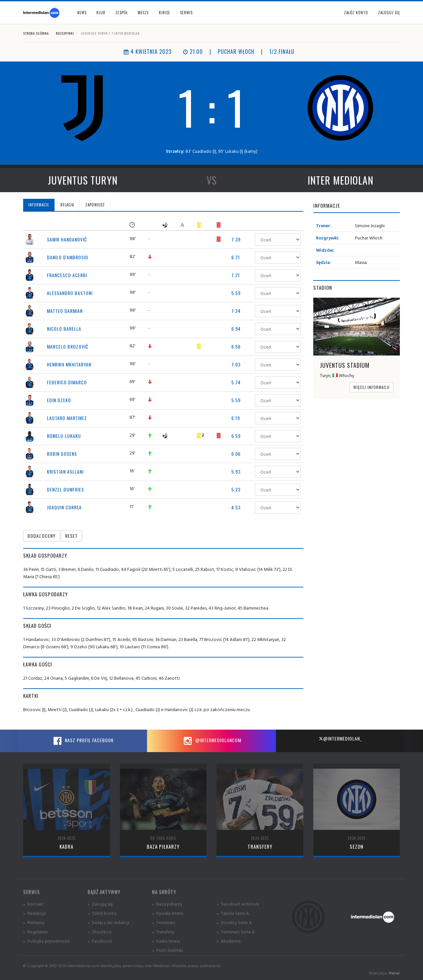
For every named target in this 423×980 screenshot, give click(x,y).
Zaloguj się (389, 13)
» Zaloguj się (100, 904)
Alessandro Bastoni (70, 293)
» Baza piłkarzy (167, 904)
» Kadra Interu (166, 941)
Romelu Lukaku (64, 436)
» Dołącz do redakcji (108, 922)
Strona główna (36, 33)
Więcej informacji (371, 387)
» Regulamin (36, 932)
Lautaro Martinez (67, 418)
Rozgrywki (65, 33)
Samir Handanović (67, 239)
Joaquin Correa (64, 507)
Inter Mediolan (341, 180)
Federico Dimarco (67, 382)
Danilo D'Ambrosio (68, 257)
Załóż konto (356, 13)
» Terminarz (164, 922)
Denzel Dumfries (65, 489)
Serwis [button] (186, 13)
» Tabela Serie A (233, 913)
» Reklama (34, 922)
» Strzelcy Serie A (234, 922)
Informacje (39, 205)
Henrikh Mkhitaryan (69, 364)
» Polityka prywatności (46, 941)
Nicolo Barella (64, 329)
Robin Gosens (62, 454)
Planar (394, 973)
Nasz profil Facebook (83, 741)
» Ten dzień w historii (238, 904)
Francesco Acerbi (67, 275)
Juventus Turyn (83, 180)
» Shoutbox (100, 932)
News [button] (82, 13)
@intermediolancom (212, 741)
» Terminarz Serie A (236, 932)
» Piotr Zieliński (168, 950)
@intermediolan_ (340, 738)
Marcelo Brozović (68, 346)
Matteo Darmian (65, 311)
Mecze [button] (143, 13)
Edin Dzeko (59, 400)
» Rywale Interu (168, 913)
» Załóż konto (102, 913)
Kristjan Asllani (65, 471)
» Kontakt (34, 904)
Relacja (67, 205)
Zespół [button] (122, 13)
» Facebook (100, 941)
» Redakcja (34, 913)
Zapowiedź (95, 205)
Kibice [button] (165, 13)
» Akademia (229, 941)
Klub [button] (101, 13)
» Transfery (163, 932)
